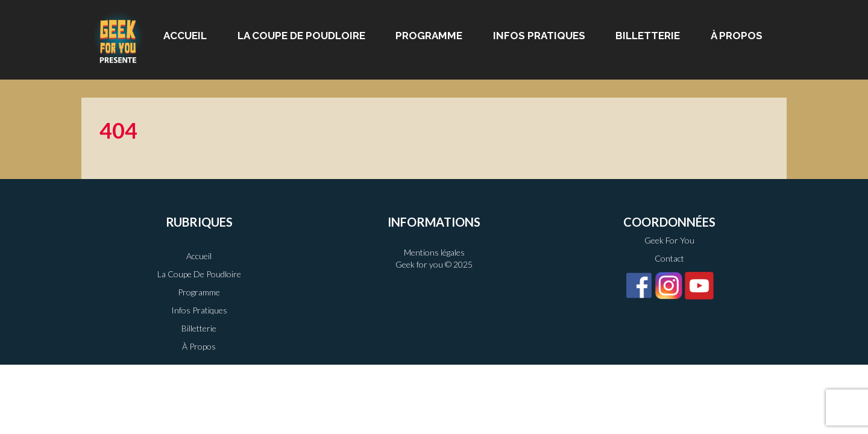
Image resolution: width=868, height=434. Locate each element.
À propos (737, 36)
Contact (669, 258)
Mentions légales (434, 252)
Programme (429, 36)
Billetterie (648, 36)
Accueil (185, 36)
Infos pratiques (539, 36)
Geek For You (669, 240)
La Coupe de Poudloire (301, 36)
